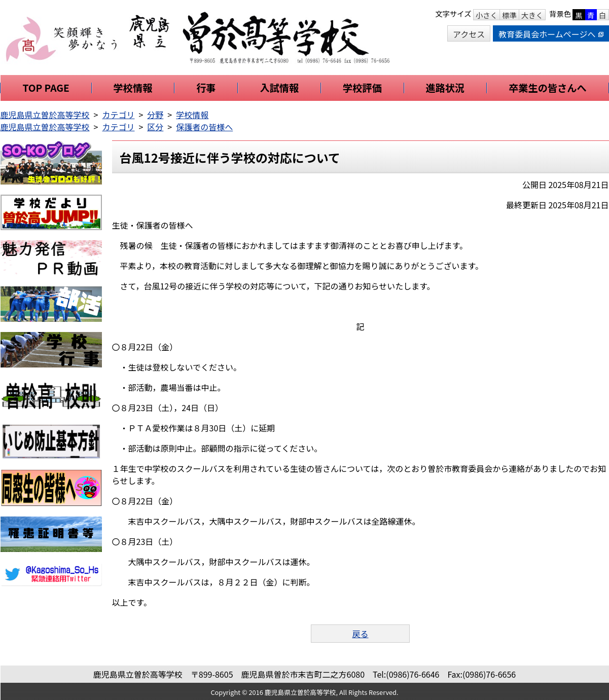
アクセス (469, 34)
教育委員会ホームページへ (551, 34)
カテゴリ (118, 115)
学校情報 (192, 115)
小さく (487, 15)
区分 (155, 127)
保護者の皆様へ (204, 127)
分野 (155, 115)
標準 (509, 15)
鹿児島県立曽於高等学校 (45, 115)
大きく (532, 15)
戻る (360, 634)
